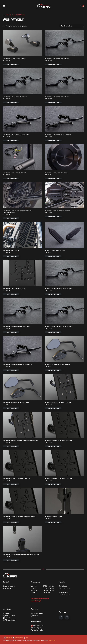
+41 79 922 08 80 (65, 588)
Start (4, 15)
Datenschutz (19, 638)
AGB (27, 638)
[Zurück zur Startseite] (43, 6)
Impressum (9, 638)
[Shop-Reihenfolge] (72, 26)
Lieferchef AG (52, 641)
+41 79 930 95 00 (65, 595)
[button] (4, 6)
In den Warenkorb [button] (11, 64)
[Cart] (82, 6)
